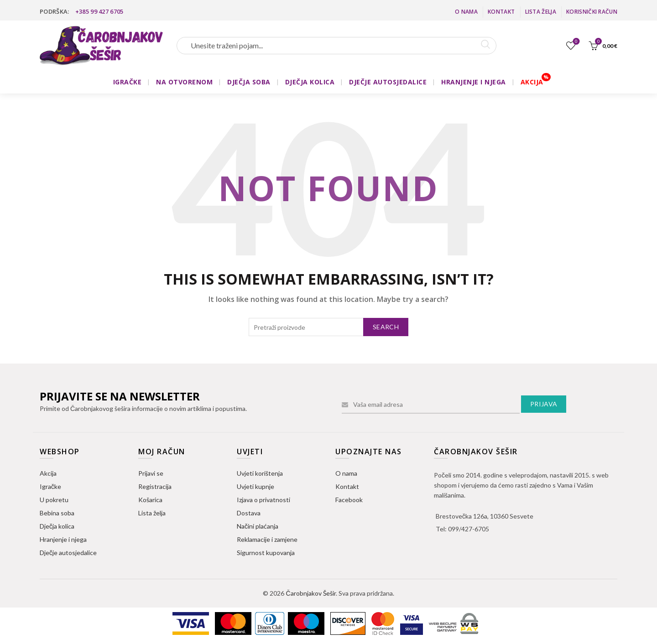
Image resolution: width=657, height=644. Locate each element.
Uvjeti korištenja (260, 473)
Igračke (50, 486)
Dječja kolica (57, 526)
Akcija (48, 473)
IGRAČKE (128, 82)
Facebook (349, 500)
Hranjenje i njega (63, 539)
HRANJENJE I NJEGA (474, 82)
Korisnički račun (592, 12)
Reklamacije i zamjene (267, 539)
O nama (466, 12)
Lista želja (541, 12)
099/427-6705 (469, 529)
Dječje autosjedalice (68, 553)
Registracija (155, 486)
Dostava (249, 513)
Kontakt (501, 12)
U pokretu (54, 500)
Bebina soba (57, 513)
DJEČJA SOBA (249, 82)
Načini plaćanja (258, 526)
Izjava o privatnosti (263, 500)
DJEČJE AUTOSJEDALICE (388, 82)
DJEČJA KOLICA (310, 82)
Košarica (150, 500)
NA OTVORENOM (184, 82)
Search (386, 327)
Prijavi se (151, 473)
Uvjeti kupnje (255, 486)
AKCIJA (532, 82)
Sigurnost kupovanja (266, 553)
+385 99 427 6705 (99, 11)
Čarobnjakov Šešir (310, 593)
